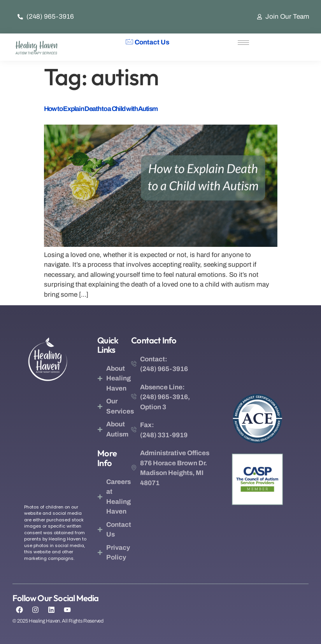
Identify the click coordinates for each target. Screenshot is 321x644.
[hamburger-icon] (243, 43)
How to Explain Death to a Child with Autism (101, 109)
